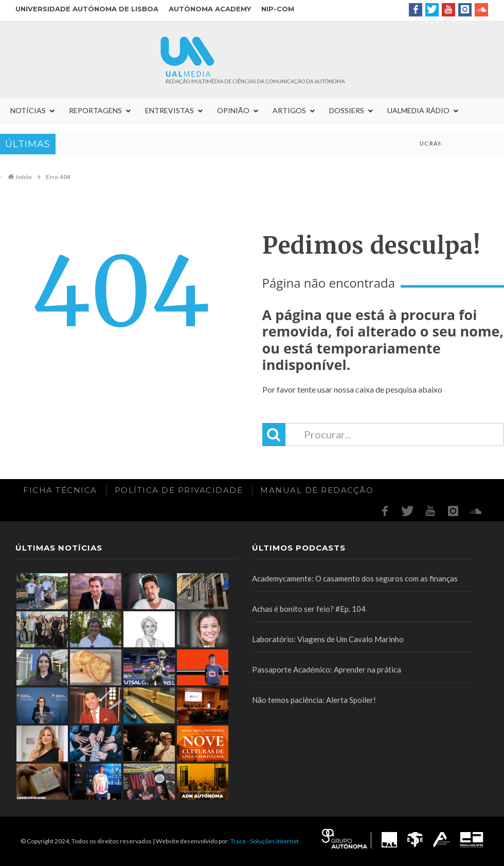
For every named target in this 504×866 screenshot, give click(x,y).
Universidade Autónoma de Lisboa (87, 9)
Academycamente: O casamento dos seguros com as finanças (355, 578)
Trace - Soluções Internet (265, 841)
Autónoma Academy (210, 9)
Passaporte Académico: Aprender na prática (327, 669)
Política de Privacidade (179, 490)
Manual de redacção (317, 490)
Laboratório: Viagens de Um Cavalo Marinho (328, 639)
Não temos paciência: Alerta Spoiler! (314, 700)
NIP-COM (278, 9)
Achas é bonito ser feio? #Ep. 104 (309, 609)
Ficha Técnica (60, 490)
